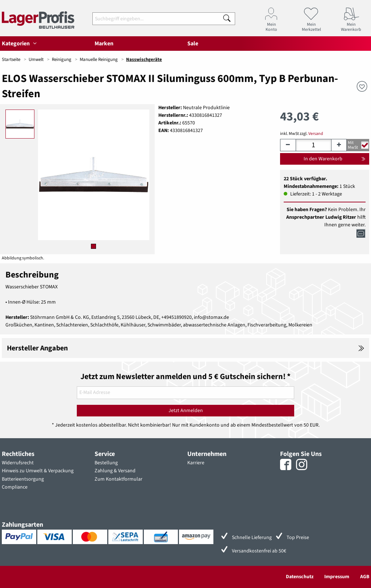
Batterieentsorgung (23, 479)
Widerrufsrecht (18, 463)
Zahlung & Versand (115, 471)
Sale (193, 44)
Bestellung (106, 463)
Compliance (15, 487)
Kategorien (20, 44)
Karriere (196, 463)
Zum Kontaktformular (118, 479)
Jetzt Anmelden (186, 411)
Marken (104, 44)
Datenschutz (300, 577)
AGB (365, 577)
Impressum (337, 577)
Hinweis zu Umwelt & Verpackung (38, 471)
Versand (316, 134)
